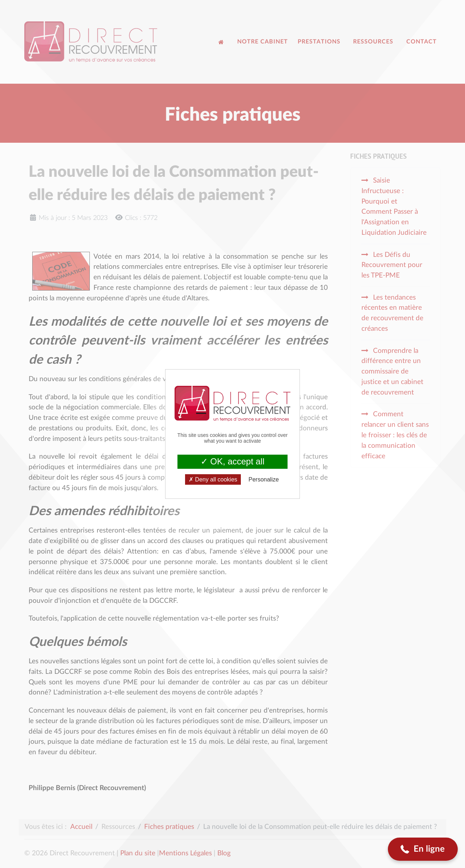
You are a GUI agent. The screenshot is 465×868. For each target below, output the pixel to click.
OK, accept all (232, 461)
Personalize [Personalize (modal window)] (264, 479)
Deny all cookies (213, 479)
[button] (423, 849)
